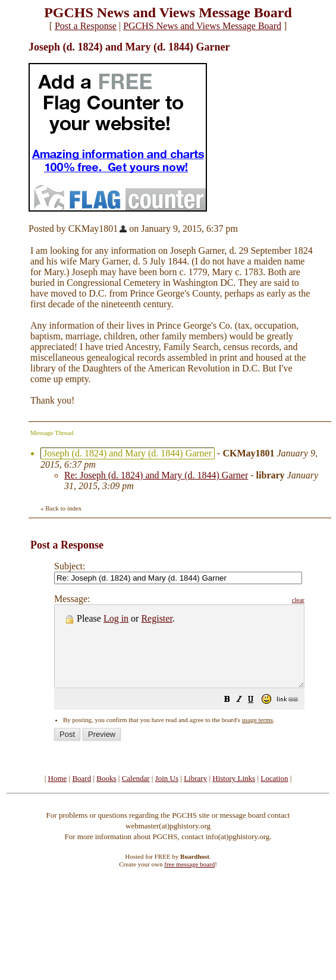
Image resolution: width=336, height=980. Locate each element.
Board (81, 794)
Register (156, 618)
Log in (116, 618)
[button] (257, 716)
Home (58, 794)
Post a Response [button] (86, 26)
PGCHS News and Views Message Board (202, 26)
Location (274, 794)
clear (328, 600)
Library (195, 794)
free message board (189, 880)
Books (106, 794)
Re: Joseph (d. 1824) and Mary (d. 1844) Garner (156, 475)
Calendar (136, 794)
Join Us (167, 794)
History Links (234, 794)
